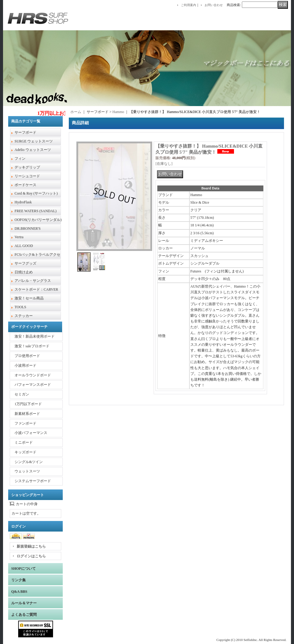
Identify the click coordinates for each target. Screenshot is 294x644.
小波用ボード (25, 365)
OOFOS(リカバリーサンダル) (38, 220)
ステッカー (24, 316)
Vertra (19, 237)
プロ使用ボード (27, 356)
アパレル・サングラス (33, 281)
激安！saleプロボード (32, 346)
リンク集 (18, 580)
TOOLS (20, 307)
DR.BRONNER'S (28, 229)
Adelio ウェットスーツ (33, 150)
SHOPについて (23, 569)
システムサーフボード (33, 481)
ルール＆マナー (24, 603)
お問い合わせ (214, 5)
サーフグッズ (25, 263)
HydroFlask (23, 202)
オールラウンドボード (33, 375)
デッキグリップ (27, 167)
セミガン (22, 394)
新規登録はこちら (31, 546)
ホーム (76, 112)
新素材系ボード (27, 414)
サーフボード (25, 132)
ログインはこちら (31, 556)
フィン (20, 158)
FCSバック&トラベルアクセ (37, 255)
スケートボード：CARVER (36, 289)
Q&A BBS (19, 592)
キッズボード (25, 452)
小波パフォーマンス (31, 433)
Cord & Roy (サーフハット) (36, 193)
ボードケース (25, 185)
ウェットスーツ (27, 471)
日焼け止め (24, 272)
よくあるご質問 (24, 615)
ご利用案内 (189, 5)
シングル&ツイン (29, 462)
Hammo (118, 112)
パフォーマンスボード (33, 385)
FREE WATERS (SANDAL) (35, 211)
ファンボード (25, 423)
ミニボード (24, 442)
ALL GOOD (24, 246)
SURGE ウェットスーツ (34, 141)
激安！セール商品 (29, 298)
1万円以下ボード (28, 404)
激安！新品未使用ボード (35, 336)
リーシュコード (27, 176)
